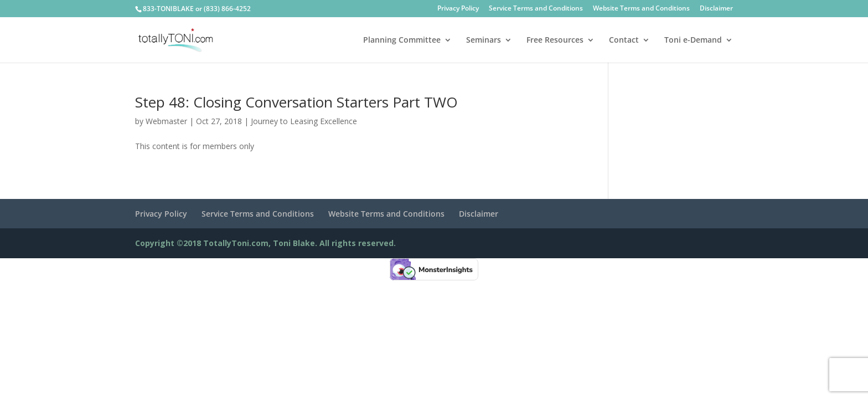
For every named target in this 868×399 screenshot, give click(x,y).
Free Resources (555, 40)
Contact (624, 40)
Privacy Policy (458, 9)
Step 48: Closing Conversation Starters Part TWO (296, 102)
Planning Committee (402, 40)
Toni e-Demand (693, 40)
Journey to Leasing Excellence (304, 121)
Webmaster (166, 121)
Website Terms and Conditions (641, 9)
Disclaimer (716, 9)
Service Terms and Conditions (536, 9)
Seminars (484, 40)
